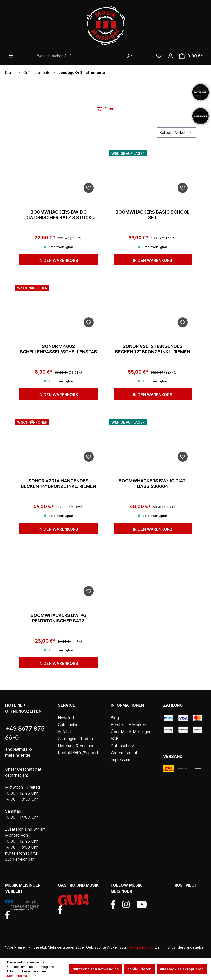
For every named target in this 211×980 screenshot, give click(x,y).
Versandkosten (141, 947)
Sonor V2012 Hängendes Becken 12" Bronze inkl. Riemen (153, 349)
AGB (115, 739)
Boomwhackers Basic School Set (153, 215)
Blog (115, 718)
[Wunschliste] (159, 56)
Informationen (127, 705)
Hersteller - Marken (128, 725)
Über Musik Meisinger (131, 732)
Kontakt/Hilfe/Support (78, 753)
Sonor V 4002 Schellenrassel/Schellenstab (58, 349)
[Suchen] (129, 56)
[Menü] (11, 56)
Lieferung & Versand (76, 746)
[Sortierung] (177, 133)
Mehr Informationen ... (23, 976)
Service (66, 705)
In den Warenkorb (58, 260)
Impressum (120, 760)
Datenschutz (122, 746)
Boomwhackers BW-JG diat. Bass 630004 (153, 484)
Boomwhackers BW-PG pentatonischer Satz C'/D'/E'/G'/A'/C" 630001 (58, 618)
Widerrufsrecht (124, 753)
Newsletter (68, 718)
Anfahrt (65, 732)
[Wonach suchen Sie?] (79, 56)
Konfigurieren (139, 969)
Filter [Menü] (106, 108)
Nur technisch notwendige (96, 969)
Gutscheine (68, 725)
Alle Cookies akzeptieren (182, 969)
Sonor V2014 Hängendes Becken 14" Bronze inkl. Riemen (58, 484)
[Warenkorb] (191, 56)
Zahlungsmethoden (75, 739)
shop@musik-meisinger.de (19, 752)
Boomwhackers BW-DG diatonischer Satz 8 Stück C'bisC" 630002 (58, 215)
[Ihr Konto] (170, 56)
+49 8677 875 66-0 (25, 733)
